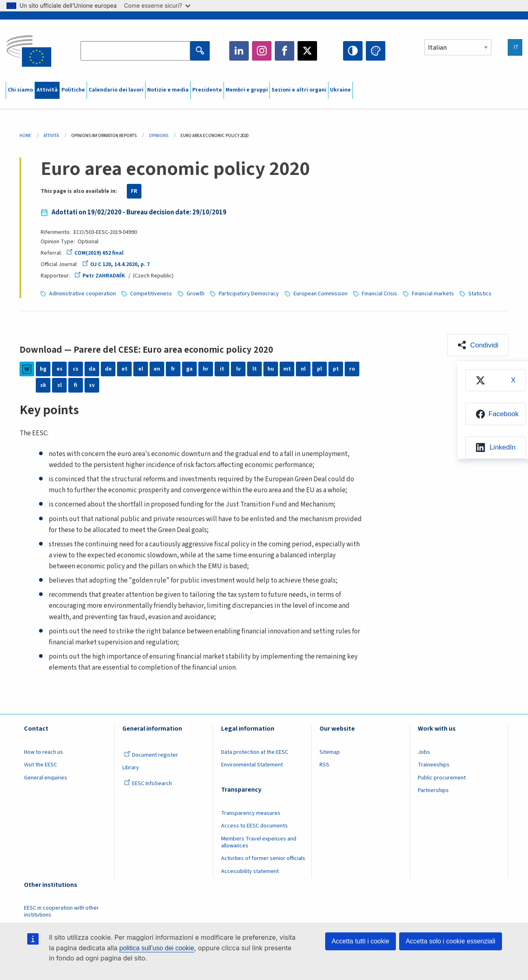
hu (271, 369)
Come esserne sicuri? (157, 5)
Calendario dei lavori (116, 90)
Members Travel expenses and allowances (259, 842)
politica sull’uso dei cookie (157, 948)
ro (352, 369)
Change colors (376, 51)
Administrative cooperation (83, 294)
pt (336, 369)
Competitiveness (151, 294)
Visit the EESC (40, 765)
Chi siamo (20, 90)
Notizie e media (168, 90)
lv (238, 369)
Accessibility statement (250, 871)
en (157, 369)
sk (43, 385)
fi (76, 385)
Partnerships (433, 790)
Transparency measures (251, 813)
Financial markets (433, 294)
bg (43, 369)
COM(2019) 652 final (95, 253)
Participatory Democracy (249, 294)
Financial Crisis (379, 294)
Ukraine (340, 90)
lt (255, 369)
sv (92, 385)
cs (76, 369)
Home (25, 136)
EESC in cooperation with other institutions (61, 911)
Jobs (424, 752)
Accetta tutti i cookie (361, 941)
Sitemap (330, 752)
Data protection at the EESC (255, 752)
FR (134, 191)
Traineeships (434, 765)
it (222, 369)
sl (60, 385)
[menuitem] (495, 381)
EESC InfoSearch (148, 784)
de (108, 369)
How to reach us (43, 752)
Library (131, 768)
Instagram (262, 51)
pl (319, 369)
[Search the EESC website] (135, 51)
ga (189, 369)
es (60, 369)
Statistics (480, 294)
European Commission (320, 294)
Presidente (207, 90)
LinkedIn (239, 51)
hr (206, 369)
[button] (478, 345)
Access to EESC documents (254, 826)
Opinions (159, 136)
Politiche (73, 90)
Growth (196, 294)
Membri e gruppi (247, 90)
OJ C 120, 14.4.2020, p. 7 (116, 264)
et (125, 369)
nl (303, 369)
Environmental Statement (252, 765)
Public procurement (442, 778)
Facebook (285, 51)
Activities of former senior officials (263, 858)
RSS (324, 765)
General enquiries (46, 778)
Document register (151, 755)
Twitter (307, 51)
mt (287, 369)
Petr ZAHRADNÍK (100, 276)
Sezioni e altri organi (299, 90)
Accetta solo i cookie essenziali (451, 941)
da (92, 369)
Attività (47, 90)
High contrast (353, 51)
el (141, 369)
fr (173, 369)
